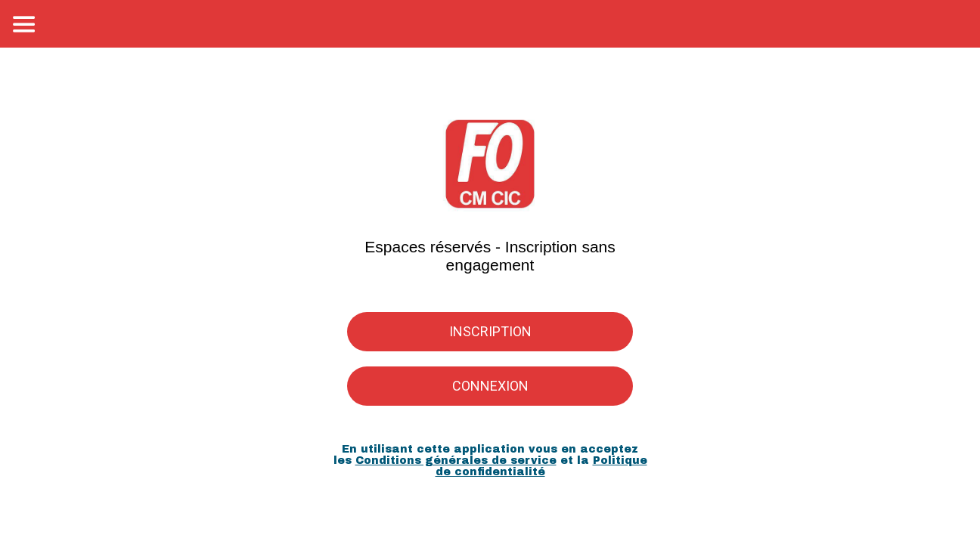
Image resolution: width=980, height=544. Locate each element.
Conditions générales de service (456, 461)
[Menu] (24, 24)
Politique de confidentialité (541, 466)
